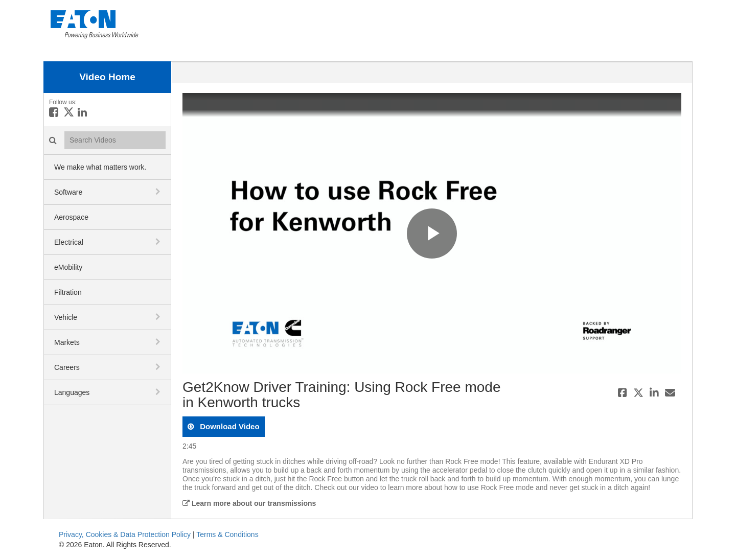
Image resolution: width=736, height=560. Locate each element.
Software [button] (68, 192)
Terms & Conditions (227, 534)
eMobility (68, 267)
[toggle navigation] (159, 192)
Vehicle (66, 317)
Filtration (68, 292)
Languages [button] (72, 392)
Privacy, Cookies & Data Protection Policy (125, 534)
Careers (67, 367)
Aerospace (71, 217)
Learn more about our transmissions (249, 503)
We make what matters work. (100, 167)
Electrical (69, 242)
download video (229, 426)
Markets (67, 342)
